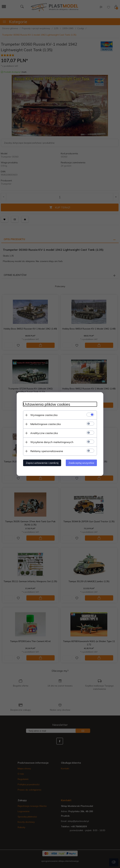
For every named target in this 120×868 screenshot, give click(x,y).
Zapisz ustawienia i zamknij (42, 463)
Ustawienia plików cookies (47, 404)
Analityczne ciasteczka (44, 433)
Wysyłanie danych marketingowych (52, 442)
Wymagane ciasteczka (44, 415)
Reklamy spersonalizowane (47, 451)
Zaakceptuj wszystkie (81, 463)
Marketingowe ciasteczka (45, 424)
